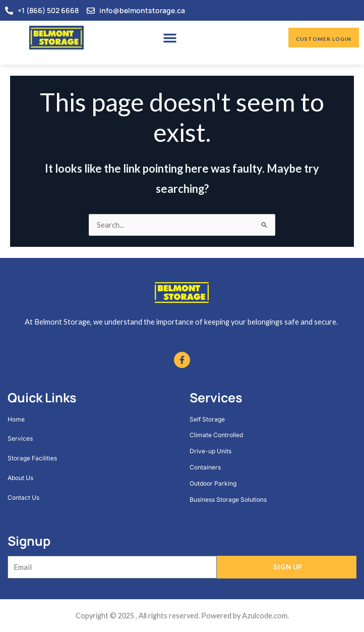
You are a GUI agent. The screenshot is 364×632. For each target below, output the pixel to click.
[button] (170, 38)
